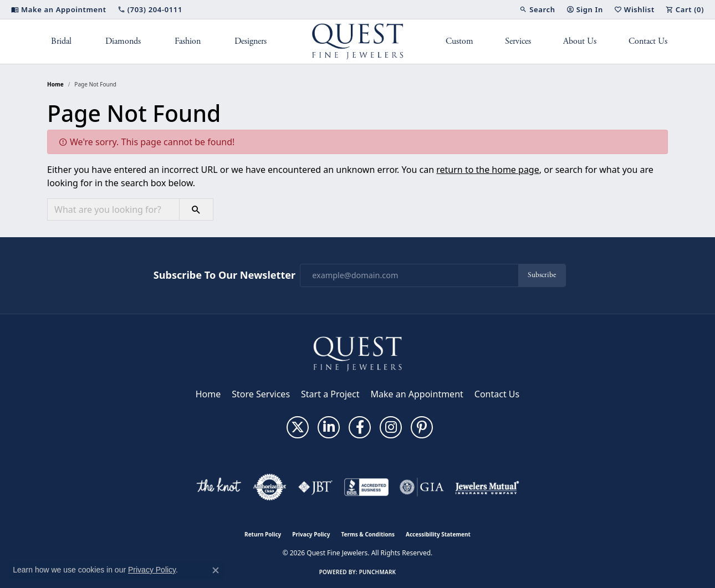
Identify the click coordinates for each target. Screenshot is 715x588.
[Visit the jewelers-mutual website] (487, 487)
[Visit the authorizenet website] (270, 487)
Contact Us (648, 41)
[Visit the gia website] (422, 487)
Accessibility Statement (438, 534)
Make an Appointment (417, 394)
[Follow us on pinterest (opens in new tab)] (422, 427)
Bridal (61, 41)
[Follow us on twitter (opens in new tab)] (298, 427)
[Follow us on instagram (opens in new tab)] (391, 427)
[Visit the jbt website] (315, 487)
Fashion (188, 41)
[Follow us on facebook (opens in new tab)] (360, 427)
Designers (251, 41)
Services (518, 41)
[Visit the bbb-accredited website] (366, 487)
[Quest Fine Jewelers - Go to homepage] (357, 353)
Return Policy (263, 534)
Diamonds (123, 41)
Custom (459, 41)
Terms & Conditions (368, 534)
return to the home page (488, 170)
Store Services (261, 394)
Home (55, 84)
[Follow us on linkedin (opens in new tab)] (329, 427)
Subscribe (542, 275)
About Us (580, 41)
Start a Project (330, 394)
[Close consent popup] (216, 570)
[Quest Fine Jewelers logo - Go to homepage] (358, 42)
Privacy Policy (311, 534)
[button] (537, 9)
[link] (59, 9)
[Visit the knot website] (218, 487)
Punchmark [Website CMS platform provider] (378, 572)
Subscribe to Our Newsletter (224, 275)
